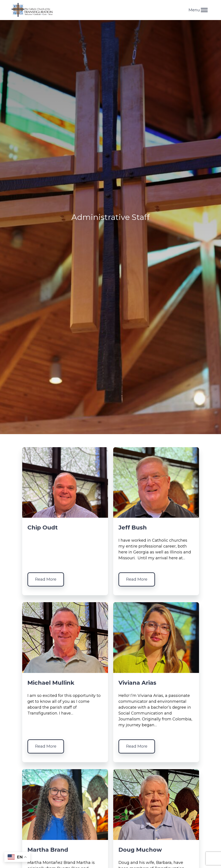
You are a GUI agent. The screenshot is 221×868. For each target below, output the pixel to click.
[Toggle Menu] (204, 10)
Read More (46, 579)
